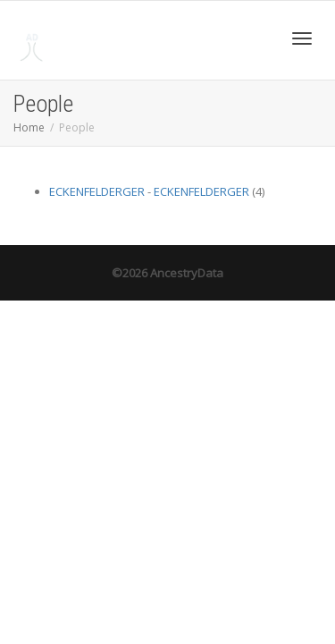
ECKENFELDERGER (97, 191)
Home (29, 127)
